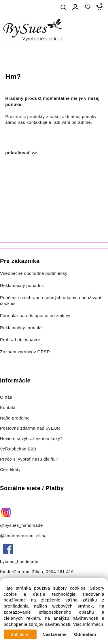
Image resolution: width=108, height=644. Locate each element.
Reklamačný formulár (22, 328)
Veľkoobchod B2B (18, 449)
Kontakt (8, 408)
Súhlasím (20, 634)
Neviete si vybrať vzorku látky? (31, 439)
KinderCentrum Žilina (22, 572)
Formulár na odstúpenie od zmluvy (35, 316)
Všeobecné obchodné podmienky (34, 273)
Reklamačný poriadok (22, 286)
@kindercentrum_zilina (24, 536)
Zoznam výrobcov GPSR (25, 352)
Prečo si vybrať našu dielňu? (29, 459)
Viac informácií (88, 624)
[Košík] (101, 7)
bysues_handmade (20, 562)
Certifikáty (10, 470)
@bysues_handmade (21, 525)
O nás (6, 397)
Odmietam (85, 634)
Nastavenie (55, 634)
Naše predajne (15, 418)
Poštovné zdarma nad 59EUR (30, 428)
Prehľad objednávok (20, 340)
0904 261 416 (60, 572)
